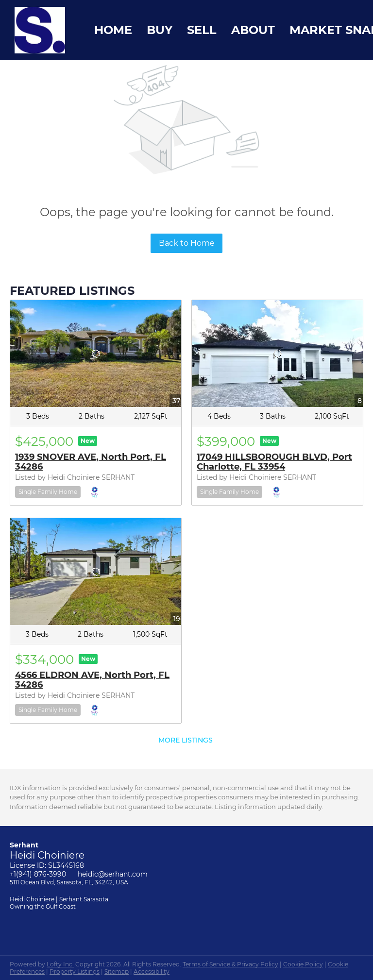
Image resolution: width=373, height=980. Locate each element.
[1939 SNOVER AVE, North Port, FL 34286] (96, 354)
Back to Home (187, 243)
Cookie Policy (303, 964)
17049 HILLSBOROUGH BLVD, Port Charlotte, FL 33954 (274, 462)
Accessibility (152, 972)
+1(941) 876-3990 (38, 874)
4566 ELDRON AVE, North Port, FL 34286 (92, 680)
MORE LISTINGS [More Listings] (186, 740)
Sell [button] (202, 30)
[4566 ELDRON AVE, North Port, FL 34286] (96, 572)
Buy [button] (160, 30)
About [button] (253, 30)
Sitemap (117, 972)
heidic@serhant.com (113, 874)
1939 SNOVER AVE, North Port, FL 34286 (91, 462)
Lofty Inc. (60, 964)
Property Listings (75, 972)
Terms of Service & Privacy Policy (230, 964)
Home (113, 30)
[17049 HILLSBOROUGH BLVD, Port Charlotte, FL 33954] (277, 354)
